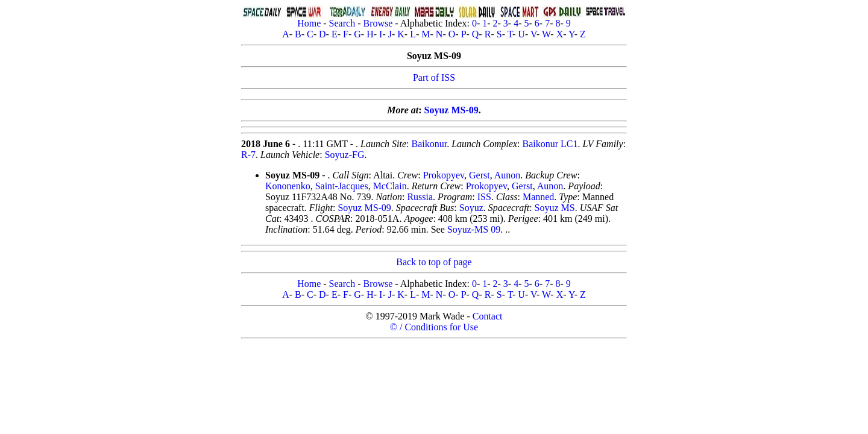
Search (342, 23)
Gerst (480, 175)
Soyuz (471, 208)
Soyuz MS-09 (451, 110)
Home (309, 23)
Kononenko (288, 186)
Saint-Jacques (342, 186)
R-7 (248, 155)
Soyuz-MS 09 (474, 229)
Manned (538, 197)
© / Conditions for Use (434, 327)
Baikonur (429, 144)
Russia (420, 197)
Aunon (508, 175)
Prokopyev (444, 175)
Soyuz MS (555, 208)
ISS (484, 197)
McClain (390, 186)
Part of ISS (434, 77)
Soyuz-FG (345, 155)
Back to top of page (434, 262)
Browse (378, 23)
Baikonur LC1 (550, 144)
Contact (488, 316)
